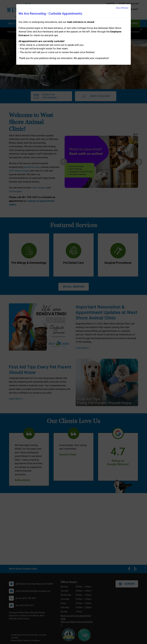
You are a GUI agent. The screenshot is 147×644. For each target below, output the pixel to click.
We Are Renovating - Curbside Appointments (50, 14)
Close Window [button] (122, 8)
